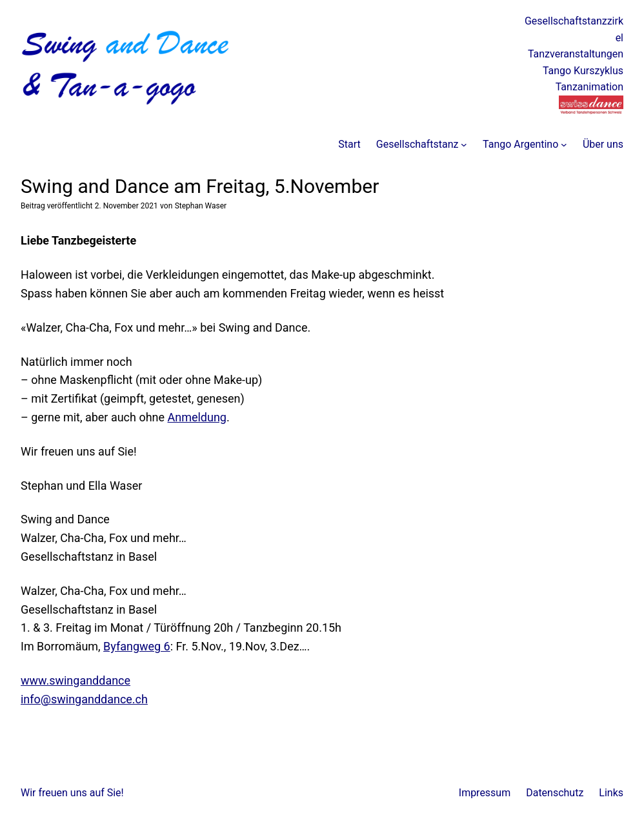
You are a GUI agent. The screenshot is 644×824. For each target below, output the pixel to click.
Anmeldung (197, 417)
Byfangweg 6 (137, 646)
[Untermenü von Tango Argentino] (564, 145)
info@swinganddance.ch (84, 699)
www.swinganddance (75, 680)
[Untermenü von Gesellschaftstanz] (464, 145)
